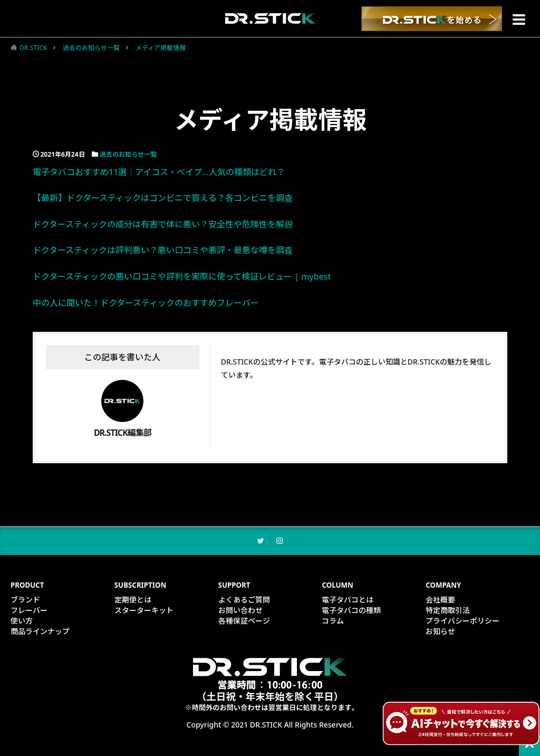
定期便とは (133, 601)
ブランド (25, 601)
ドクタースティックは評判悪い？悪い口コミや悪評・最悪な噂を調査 (163, 250)
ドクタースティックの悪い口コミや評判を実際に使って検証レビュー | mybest (182, 276)
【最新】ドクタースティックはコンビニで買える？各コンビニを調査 (163, 198)
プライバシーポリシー (462, 622)
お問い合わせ (240, 611)
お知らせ (440, 632)
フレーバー (29, 611)
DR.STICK (33, 48)
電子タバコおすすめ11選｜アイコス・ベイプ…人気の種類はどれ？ (159, 172)
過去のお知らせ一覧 (91, 48)
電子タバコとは (348, 601)
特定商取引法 (448, 611)
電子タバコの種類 (351, 611)
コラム (333, 622)
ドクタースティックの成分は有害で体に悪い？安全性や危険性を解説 (163, 224)
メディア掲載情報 (161, 48)
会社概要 (440, 601)
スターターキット (144, 611)
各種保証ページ (244, 622)
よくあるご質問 (244, 601)
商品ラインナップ (40, 632)
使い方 (22, 622)
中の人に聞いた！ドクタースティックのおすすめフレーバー (146, 303)
